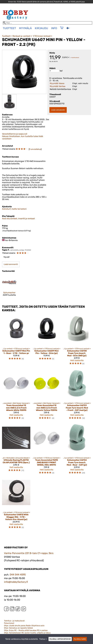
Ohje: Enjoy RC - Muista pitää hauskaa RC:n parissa (26, 630)
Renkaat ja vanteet (22, 36)
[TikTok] (18, 609)
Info (54, 28)
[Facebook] (6, 609)
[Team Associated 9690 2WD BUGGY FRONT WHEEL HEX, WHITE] (46, 450)
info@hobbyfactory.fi (16, 582)
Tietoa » (43, 639)
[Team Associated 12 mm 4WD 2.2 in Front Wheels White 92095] (16, 395)
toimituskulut (75, 58)
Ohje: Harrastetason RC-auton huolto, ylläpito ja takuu (27, 633)
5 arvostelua (35, 149)
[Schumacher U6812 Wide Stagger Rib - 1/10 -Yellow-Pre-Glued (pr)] (16, 505)
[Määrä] (54, 71)
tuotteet (9, 28)
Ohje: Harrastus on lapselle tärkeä (18, 628)
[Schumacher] (9, 288)
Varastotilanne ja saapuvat (15, 134)
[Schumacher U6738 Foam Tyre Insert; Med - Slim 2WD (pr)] (77, 341)
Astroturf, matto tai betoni (14, 209)
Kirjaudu (41, 28)
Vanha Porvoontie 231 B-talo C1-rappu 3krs (29, 553)
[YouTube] (24, 609)
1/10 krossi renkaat (43, 36)
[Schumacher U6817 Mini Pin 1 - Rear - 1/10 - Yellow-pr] (16, 341)
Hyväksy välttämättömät (60, 639)
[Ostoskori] (62, 29)
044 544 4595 (18, 575)
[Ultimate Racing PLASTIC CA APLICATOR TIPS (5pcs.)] (16, 450)
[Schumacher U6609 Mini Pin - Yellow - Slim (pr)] (46, 341)
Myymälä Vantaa (58, 86)
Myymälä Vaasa (57, 83)
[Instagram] (12, 609)
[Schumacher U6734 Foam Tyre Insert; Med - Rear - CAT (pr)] (77, 450)
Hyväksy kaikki (80, 639)
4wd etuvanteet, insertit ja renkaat (18, 219)
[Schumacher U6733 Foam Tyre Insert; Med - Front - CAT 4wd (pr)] (77, 395)
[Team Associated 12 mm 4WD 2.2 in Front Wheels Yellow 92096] (46, 395)
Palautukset (9, 623)
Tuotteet (7, 36)
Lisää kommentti (11, 264)
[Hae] (47, 23)
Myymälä (25, 28)
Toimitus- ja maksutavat (14, 621)
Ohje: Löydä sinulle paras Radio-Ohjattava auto (24, 626)
